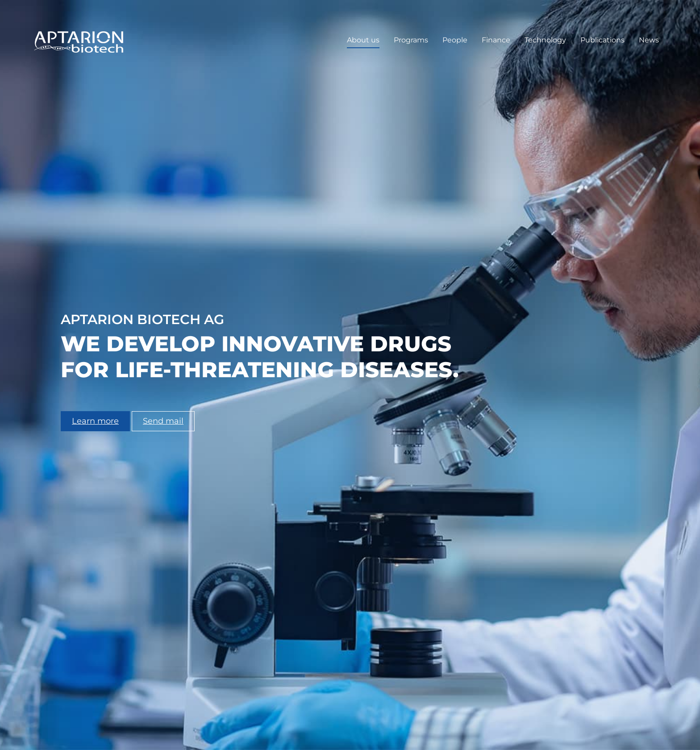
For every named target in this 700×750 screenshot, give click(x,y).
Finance (496, 40)
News (649, 40)
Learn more (95, 421)
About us (363, 40)
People (455, 40)
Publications (602, 40)
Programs (411, 40)
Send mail (163, 421)
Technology (545, 40)
